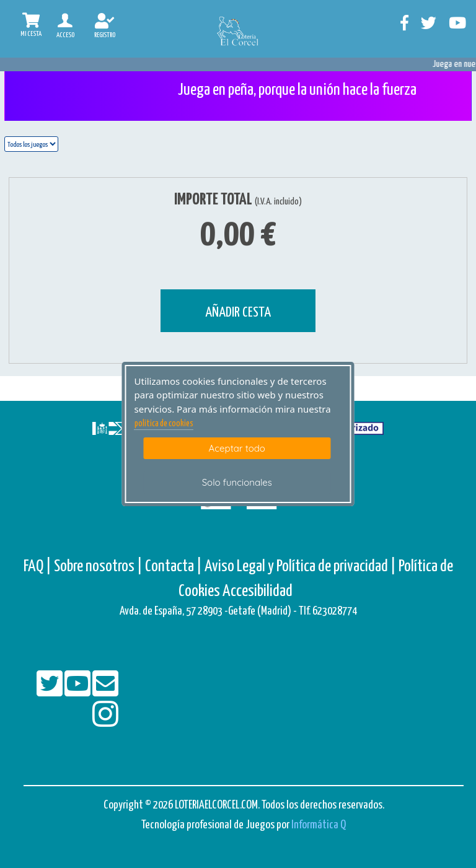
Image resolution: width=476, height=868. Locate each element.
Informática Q (319, 825)
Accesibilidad (258, 591)
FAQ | (39, 567)
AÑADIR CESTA (238, 313)
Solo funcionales (237, 482)
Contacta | (174, 567)
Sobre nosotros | (98, 567)
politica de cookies (164, 424)
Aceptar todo (237, 448)
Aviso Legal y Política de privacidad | (302, 567)
